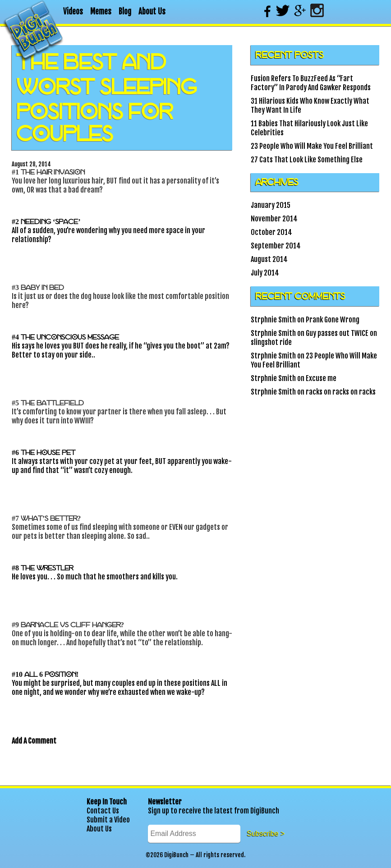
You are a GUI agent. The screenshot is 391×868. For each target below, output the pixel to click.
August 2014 (269, 259)
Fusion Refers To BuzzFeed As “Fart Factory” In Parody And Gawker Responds (311, 83)
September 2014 (276, 246)
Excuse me (321, 378)
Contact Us (103, 811)
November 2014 (274, 219)
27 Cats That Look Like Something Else (307, 160)
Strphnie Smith (273, 320)
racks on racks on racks (341, 392)
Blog (125, 11)
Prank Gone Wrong (333, 320)
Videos (73, 11)
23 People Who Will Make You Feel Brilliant (312, 146)
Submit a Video (108, 820)
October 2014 (271, 232)
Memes (101, 11)
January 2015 (271, 205)
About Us (152, 11)
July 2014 (265, 273)
